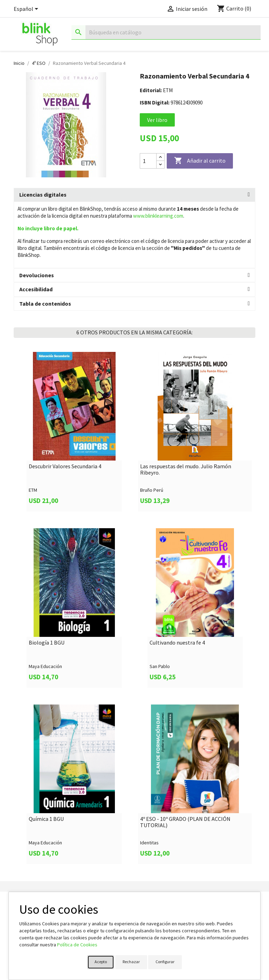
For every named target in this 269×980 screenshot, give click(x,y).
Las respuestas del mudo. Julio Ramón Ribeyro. (186, 469)
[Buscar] (166, 32)
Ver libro (157, 120)
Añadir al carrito (200, 161)
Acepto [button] (101, 962)
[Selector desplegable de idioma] (27, 9)
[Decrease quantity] (160, 165)
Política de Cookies (77, 945)
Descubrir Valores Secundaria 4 (65, 467)
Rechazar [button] (131, 962)
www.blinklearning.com (158, 216)
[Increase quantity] (160, 157)
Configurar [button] (165, 962)
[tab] (134, 195)
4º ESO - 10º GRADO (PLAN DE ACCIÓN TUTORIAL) (185, 822)
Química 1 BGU (46, 819)
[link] (74, 432)
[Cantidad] (148, 161)
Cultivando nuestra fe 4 (177, 643)
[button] (134, 195)
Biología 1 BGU (47, 643)
